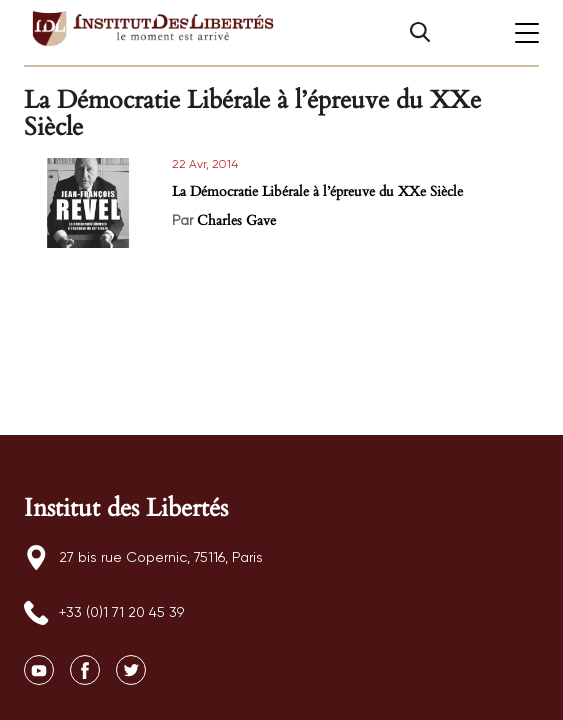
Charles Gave (236, 220)
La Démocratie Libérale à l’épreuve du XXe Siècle (317, 191)
